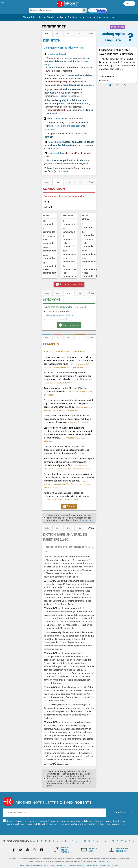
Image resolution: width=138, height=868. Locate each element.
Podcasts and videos (107, 17)
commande (62, 171)
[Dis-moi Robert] (98, 10)
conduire (84, 61)
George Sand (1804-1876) (79, 422)
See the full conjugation (71, 284)
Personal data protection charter (34, 865)
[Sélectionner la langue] (129, 4)
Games (88, 17)
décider (54, 149)
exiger (64, 96)
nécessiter (73, 96)
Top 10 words (73, 17)
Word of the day (54, 17)
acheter (86, 104)
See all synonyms (71, 325)
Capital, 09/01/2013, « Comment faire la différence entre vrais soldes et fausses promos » (68, 484)
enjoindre (61, 126)
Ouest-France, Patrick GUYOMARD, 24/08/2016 (64, 500)
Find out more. (87, 520)
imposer (71, 126)
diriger (48, 64)
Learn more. (103, 861)
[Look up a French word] (84, 10)
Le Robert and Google (108, 865)
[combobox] (55, 10)
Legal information (58, 865)
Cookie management (76, 865)
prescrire (49, 129)
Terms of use (92, 865)
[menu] (3, 3)
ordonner (80, 126)
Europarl (85, 453)
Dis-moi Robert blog (31, 17)
